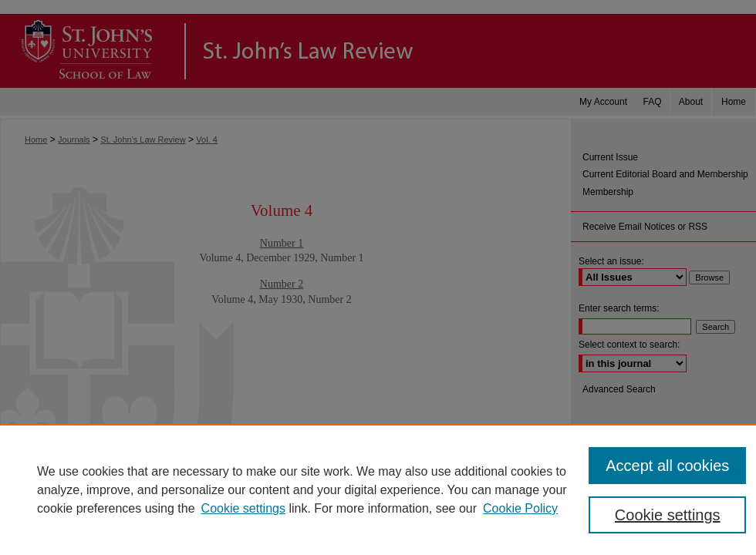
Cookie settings (243, 508)
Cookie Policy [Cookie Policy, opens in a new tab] (520, 508)
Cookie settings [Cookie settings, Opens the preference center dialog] (668, 515)
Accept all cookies (667, 466)
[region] (378, 489)
